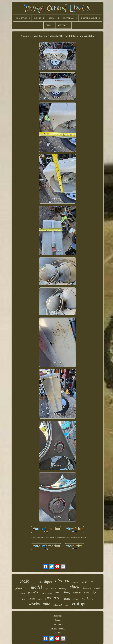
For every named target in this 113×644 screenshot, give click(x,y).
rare (84, 581)
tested (97, 588)
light (46, 589)
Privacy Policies (58, 624)
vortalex (22, 593)
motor (67, 599)
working (87, 598)
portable (33, 592)
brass (32, 598)
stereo (76, 599)
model (36, 587)
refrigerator (47, 593)
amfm (67, 605)
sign (94, 592)
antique (46, 581)
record (34, 583)
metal (40, 599)
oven (87, 593)
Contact (58, 620)
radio (25, 581)
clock (74, 587)
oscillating (62, 592)
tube (46, 604)
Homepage (58, 616)
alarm (54, 588)
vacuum (77, 593)
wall (92, 582)
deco (26, 589)
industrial (57, 605)
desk (24, 599)
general (53, 597)
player (19, 588)
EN (56, 633)
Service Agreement (58, 629)
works (34, 604)
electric (63, 581)
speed (76, 582)
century (63, 588)
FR (59, 633)
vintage (79, 604)
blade (87, 588)
